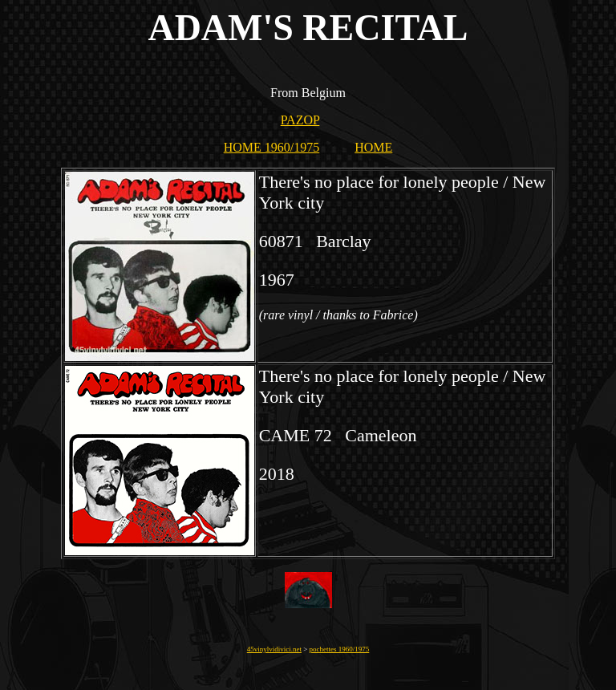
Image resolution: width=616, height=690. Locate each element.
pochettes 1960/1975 (340, 649)
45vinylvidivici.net (274, 649)
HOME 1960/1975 (272, 147)
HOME (373, 147)
